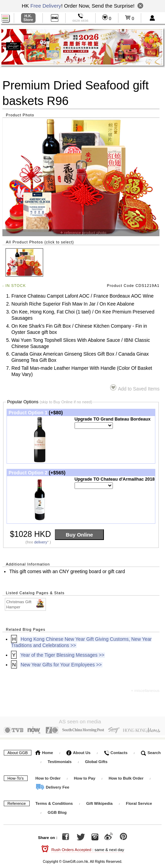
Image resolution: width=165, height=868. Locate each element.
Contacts (116, 751)
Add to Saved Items (135, 388)
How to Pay (85, 777)
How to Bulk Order (127, 777)
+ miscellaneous (145, 691)
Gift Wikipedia (100, 802)
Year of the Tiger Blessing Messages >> (62, 655)
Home (44, 751)
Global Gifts (96, 760)
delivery (41, 542)
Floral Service (139, 802)
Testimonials (60, 760)
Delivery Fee (52, 785)
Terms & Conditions (54, 802)
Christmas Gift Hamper (26, 604)
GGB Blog (57, 811)
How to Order (48, 777)
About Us (78, 751)
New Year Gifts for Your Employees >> (61, 665)
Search (151, 751)
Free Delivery (46, 6)
